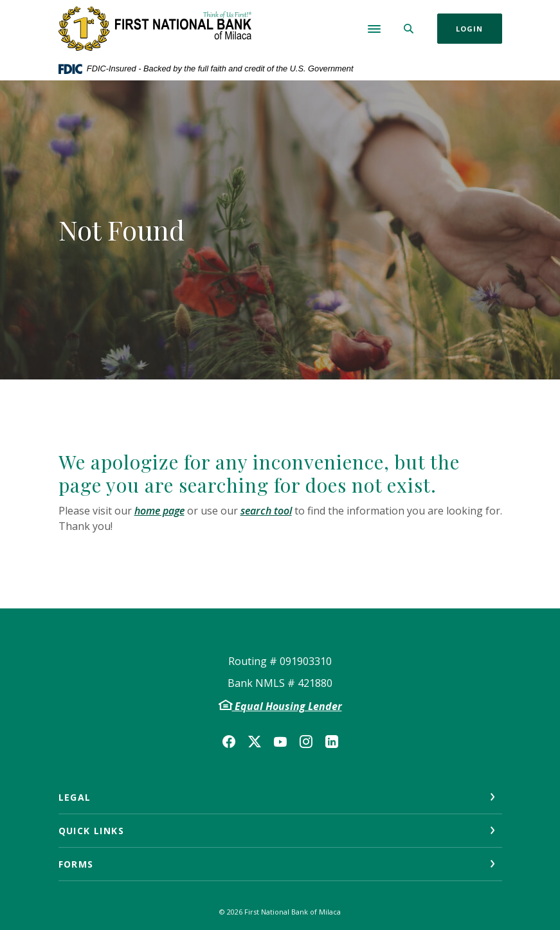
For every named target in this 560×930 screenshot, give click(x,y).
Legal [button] (75, 797)
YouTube (280, 742)
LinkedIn (332, 742)
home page (159, 511)
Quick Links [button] (91, 831)
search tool (266, 511)
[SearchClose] (409, 29)
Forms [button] (76, 864)
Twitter (255, 742)
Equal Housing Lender (287, 706)
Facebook (229, 742)
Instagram (306, 742)
